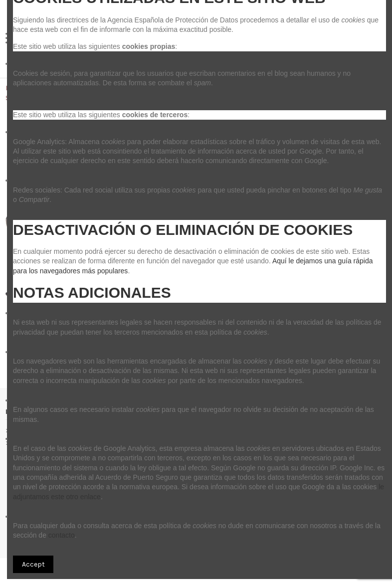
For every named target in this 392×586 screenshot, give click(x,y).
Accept (33, 564)
